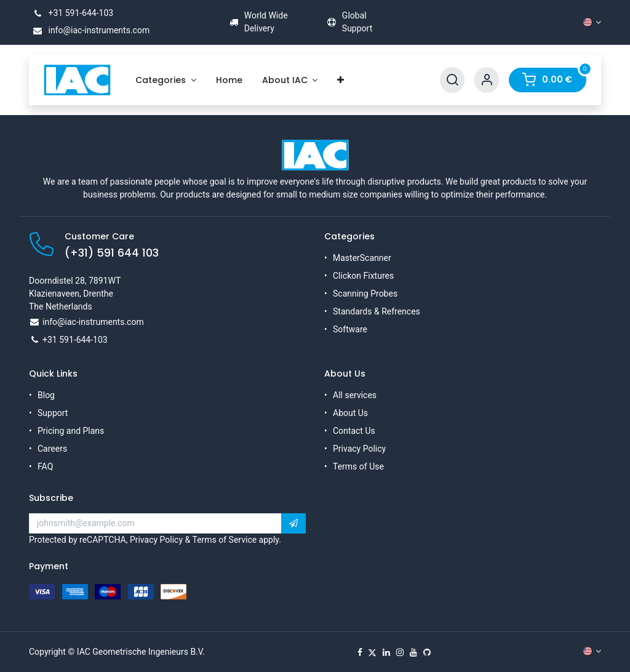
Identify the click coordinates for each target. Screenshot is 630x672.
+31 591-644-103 (71, 13)
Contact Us (354, 431)
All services (355, 395)
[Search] (452, 80)
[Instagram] (400, 652)
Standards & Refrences (377, 311)
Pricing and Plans (71, 431)
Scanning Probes (365, 294)
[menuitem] (166, 80)
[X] (372, 652)
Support (53, 413)
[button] (293, 524)
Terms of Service (224, 540)
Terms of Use (358, 466)
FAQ (45, 466)
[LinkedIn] (386, 652)
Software (350, 329)
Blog (46, 395)
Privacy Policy (359, 449)
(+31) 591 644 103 (112, 253)
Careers (52, 449)
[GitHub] (427, 652)
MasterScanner (362, 258)
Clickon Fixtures (363, 276)
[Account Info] (487, 80)
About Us (350, 413)
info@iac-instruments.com (89, 30)
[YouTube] (413, 652)
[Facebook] (360, 652)
